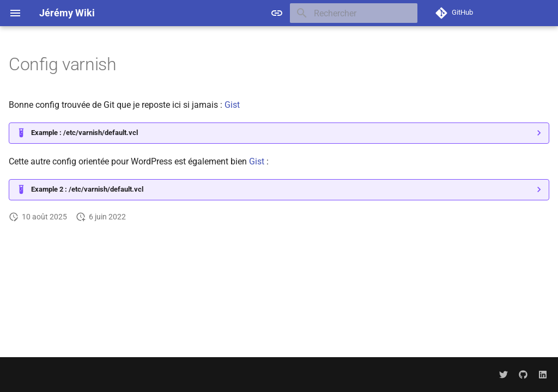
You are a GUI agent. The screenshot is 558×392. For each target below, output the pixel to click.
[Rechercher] (354, 13)
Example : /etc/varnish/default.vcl (84, 133)
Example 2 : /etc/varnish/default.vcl (87, 189)
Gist (232, 105)
